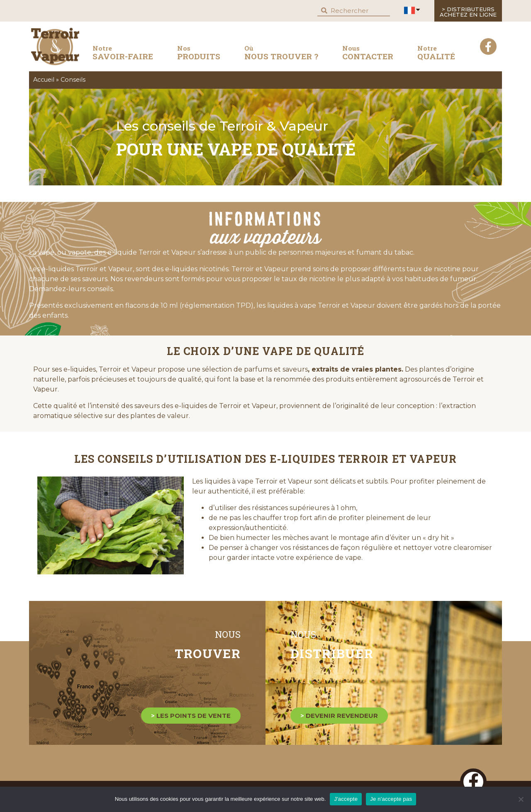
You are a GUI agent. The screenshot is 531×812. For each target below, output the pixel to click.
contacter (368, 53)
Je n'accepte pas (391, 799)
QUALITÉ (436, 53)
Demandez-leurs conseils (72, 289)
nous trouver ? (281, 53)
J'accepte (346, 799)
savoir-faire (123, 54)
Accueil (44, 80)
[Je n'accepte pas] (521, 799)
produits (199, 53)
